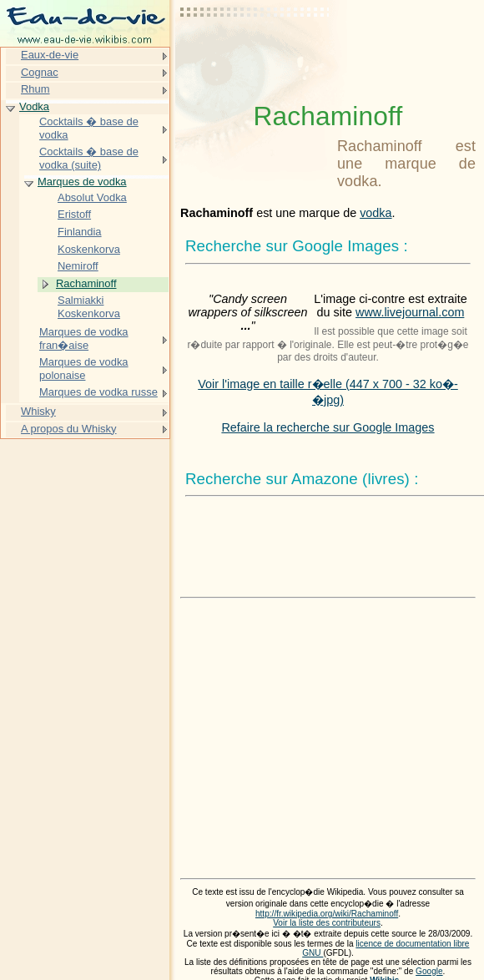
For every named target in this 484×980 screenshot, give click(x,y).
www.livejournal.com (410, 312)
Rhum (35, 89)
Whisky (38, 411)
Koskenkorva (89, 249)
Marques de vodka (82, 182)
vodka (376, 213)
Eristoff (74, 214)
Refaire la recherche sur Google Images (328, 427)
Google (429, 971)
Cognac (40, 72)
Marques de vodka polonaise (84, 369)
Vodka (34, 106)
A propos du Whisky (68, 429)
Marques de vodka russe (98, 392)
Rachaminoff (86, 283)
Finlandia (80, 232)
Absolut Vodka (92, 197)
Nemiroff (78, 266)
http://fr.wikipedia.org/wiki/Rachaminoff (327, 914)
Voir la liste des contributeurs (327, 923)
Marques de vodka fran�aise (84, 338)
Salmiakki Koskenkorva (89, 307)
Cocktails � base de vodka (89, 128)
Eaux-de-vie (50, 55)
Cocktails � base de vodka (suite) (89, 158)
